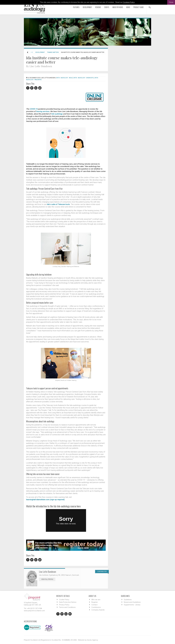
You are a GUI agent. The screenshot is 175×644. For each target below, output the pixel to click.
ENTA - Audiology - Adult (65, 78)
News (128, 7)
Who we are (96, 600)
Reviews (98, 7)
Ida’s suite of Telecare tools (58, 204)
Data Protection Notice (68, 602)
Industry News (118, 7)
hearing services (43, 111)
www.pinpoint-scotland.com (34, 611)
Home (31, 52)
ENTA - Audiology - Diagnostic (84, 78)
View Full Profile (48, 579)
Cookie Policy (64, 600)
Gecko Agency (92, 640)
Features (76, 7)
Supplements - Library (132, 605)
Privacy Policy (64, 605)
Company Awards (98, 610)
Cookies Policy (129, 2)
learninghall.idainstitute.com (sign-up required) (45, 500)
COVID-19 (34, 109)
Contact (94, 605)
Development (87, 7)
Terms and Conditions (67, 607)
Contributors (96, 607)
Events (107, 7)
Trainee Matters (53, 52)
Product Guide (139, 7)
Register (95, 602)
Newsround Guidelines (132, 602)
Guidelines (128, 600)
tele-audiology (57, 114)
